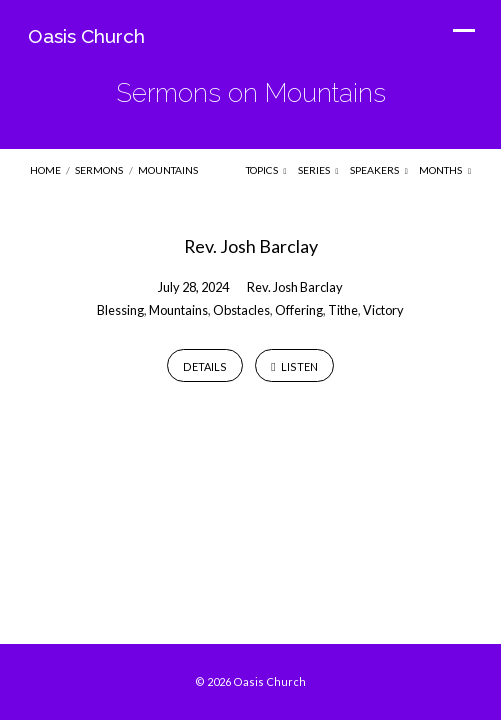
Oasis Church (86, 36)
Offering (299, 310)
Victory (383, 310)
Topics (266, 170)
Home (45, 170)
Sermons (99, 170)
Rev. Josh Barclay (251, 246)
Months (445, 170)
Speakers (379, 170)
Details (205, 366)
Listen (294, 367)
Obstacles (241, 310)
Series (318, 170)
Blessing (120, 310)
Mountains (168, 170)
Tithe (343, 310)
